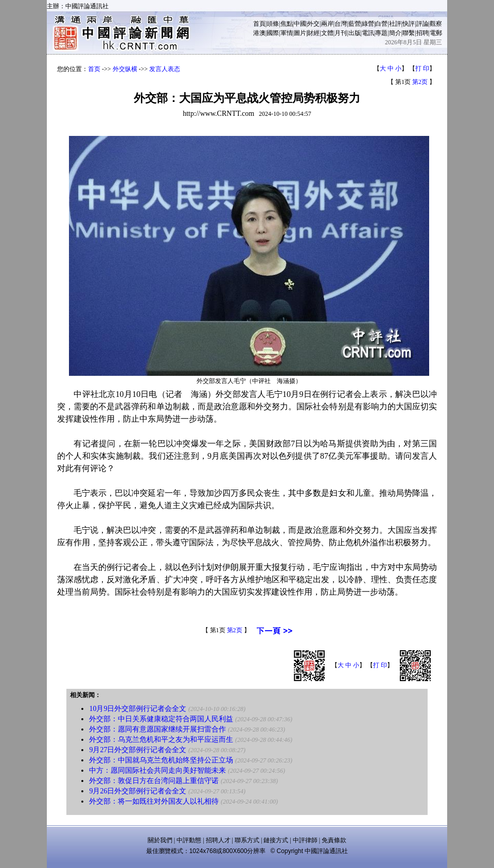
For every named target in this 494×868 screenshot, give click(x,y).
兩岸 (327, 24)
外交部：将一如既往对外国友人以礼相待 (154, 801)
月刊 (341, 33)
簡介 (395, 33)
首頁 (259, 24)
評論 (422, 24)
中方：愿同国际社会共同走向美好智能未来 (157, 770)
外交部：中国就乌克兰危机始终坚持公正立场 (161, 760)
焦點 (287, 24)
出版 (355, 33)
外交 (313, 24)
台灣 (341, 24)
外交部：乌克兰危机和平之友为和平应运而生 (161, 740)
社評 (395, 24)
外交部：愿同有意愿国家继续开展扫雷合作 (157, 729)
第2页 (420, 82)
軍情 (287, 33)
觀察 (436, 24)
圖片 (300, 33)
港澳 (259, 33)
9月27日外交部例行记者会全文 (138, 750)
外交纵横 (125, 69)
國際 (273, 33)
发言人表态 (165, 69)
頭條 (273, 24)
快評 (409, 24)
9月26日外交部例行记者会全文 (138, 791)
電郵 (436, 33)
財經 (313, 33)
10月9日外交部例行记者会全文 (138, 709)
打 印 (422, 68)
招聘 (422, 33)
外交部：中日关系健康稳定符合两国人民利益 (161, 719)
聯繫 (409, 33)
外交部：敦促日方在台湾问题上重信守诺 (154, 781)
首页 (94, 69)
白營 (381, 24)
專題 (381, 33)
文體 (327, 33)
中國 (300, 24)
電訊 (368, 33)
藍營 (355, 24)
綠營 (368, 24)
